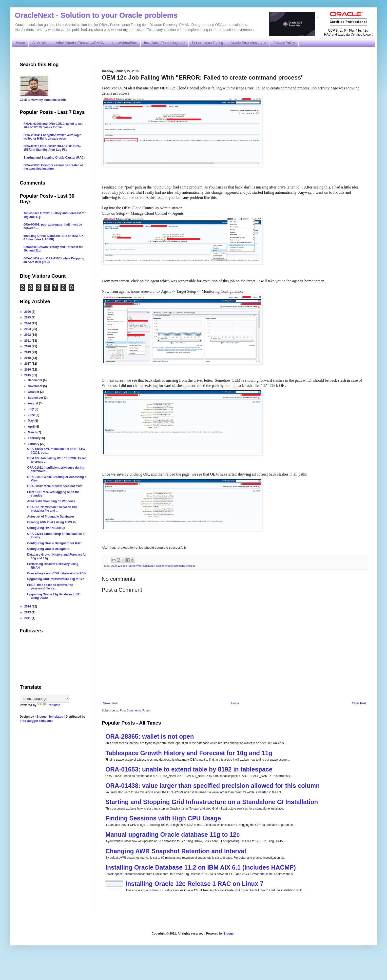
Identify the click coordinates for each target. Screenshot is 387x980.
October (34, 392)
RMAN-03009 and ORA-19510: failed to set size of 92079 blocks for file (53, 125)
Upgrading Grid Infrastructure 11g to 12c (56, 579)
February (35, 438)
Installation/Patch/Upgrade (164, 43)
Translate (49, 705)
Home (20, 43)
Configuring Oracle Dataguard (48, 549)
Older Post (359, 703)
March (33, 432)
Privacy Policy (284, 43)
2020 (28, 346)
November (36, 386)
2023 (28, 329)
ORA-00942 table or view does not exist (55, 486)
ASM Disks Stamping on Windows (51, 501)
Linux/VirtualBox (124, 43)
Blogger (229, 934)
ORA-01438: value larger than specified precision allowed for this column (213, 786)
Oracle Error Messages (248, 43)
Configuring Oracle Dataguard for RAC (54, 543)
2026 (28, 312)
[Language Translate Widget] (44, 699)
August (33, 403)
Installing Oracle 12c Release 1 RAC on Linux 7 (195, 884)
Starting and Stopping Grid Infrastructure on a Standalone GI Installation (212, 802)
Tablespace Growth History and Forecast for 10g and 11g (189, 753)
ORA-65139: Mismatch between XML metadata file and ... (53, 509)
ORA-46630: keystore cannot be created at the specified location (53, 167)
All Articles (40, 43)
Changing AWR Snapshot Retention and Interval (176, 851)
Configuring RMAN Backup (46, 528)
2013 (28, 612)
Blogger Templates (50, 717)
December (35, 380)
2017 (28, 364)
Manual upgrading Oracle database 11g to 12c (173, 834)
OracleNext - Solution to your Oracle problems (96, 15)
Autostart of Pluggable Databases (51, 517)
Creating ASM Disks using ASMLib (51, 522)
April (32, 427)
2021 (28, 341)
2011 (28, 618)
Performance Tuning (208, 43)
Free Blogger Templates (37, 721)
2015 (28, 375)
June (32, 415)
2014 (28, 606)
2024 (28, 323)
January (34, 444)
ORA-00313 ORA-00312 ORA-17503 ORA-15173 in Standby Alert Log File (52, 148)
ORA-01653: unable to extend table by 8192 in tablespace (189, 769)
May (31, 421)
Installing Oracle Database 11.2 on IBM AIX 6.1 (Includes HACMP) (201, 867)
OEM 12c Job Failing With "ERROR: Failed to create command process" (154, 566)
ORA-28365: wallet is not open (150, 736)
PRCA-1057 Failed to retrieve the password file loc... (50, 587)
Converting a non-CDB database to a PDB (56, 573)
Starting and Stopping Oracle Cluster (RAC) (54, 158)
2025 (28, 317)
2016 (28, 370)
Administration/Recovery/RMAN (80, 43)
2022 (28, 335)
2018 (28, 358)
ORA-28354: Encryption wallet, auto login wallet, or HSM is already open (52, 137)
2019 (28, 352)
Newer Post (111, 703)
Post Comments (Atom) (135, 710)
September (36, 398)
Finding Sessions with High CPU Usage (163, 818)
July (31, 409)
